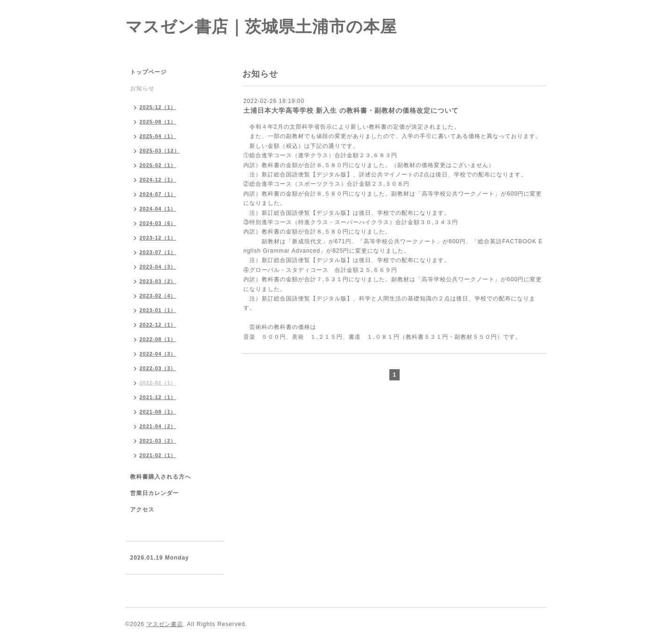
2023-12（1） (158, 238)
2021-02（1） (158, 455)
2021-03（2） (158, 441)
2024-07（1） (158, 194)
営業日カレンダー (154, 493)
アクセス (142, 510)
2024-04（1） (158, 209)
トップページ (148, 72)
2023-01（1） (158, 310)
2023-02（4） (158, 296)
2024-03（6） (158, 223)
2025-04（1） (158, 136)
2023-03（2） (158, 281)
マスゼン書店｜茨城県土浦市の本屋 (261, 26)
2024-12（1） (158, 180)
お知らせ (142, 88)
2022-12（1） (158, 325)
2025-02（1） (158, 165)
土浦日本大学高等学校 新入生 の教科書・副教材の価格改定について (351, 110)
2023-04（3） (158, 267)
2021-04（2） (158, 426)
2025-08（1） (158, 122)
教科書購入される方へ (161, 477)
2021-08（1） (158, 412)
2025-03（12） (160, 151)
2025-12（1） (158, 107)
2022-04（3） (158, 354)
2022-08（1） (158, 339)
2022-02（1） (158, 383)
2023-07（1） (158, 252)
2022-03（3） (158, 368)
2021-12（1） (158, 397)
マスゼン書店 (165, 624)
